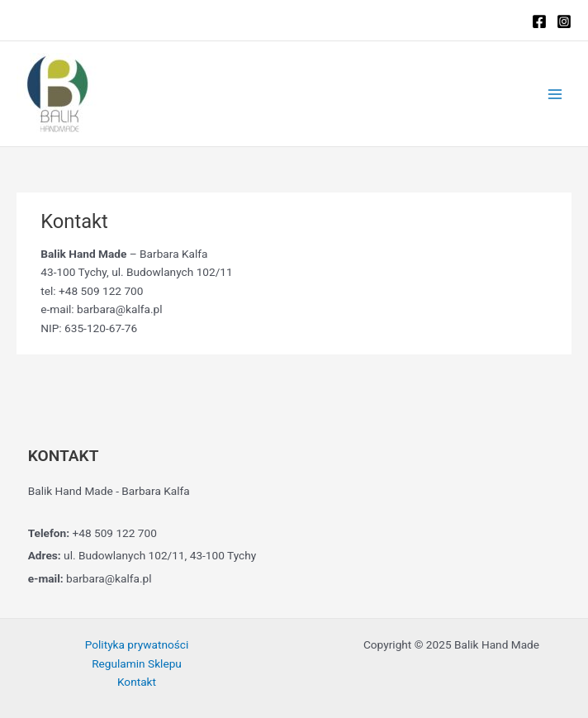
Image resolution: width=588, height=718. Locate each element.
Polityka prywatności (137, 644)
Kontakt (137, 682)
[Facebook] (539, 21)
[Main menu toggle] (555, 94)
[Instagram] (564, 21)
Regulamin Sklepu (137, 663)
